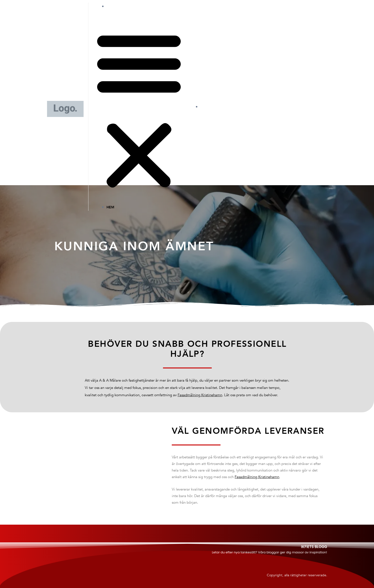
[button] (139, 110)
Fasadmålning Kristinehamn (200, 395)
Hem (115, 6)
